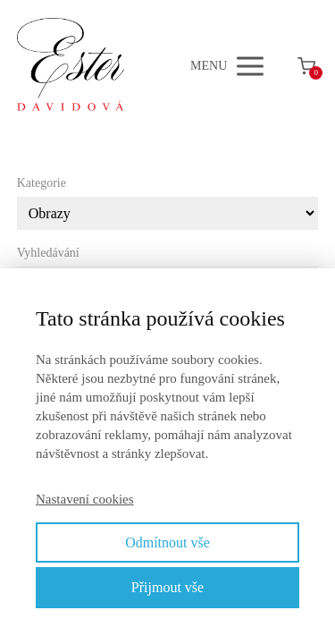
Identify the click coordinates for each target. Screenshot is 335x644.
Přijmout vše (167, 587)
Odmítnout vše (167, 542)
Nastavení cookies (85, 499)
